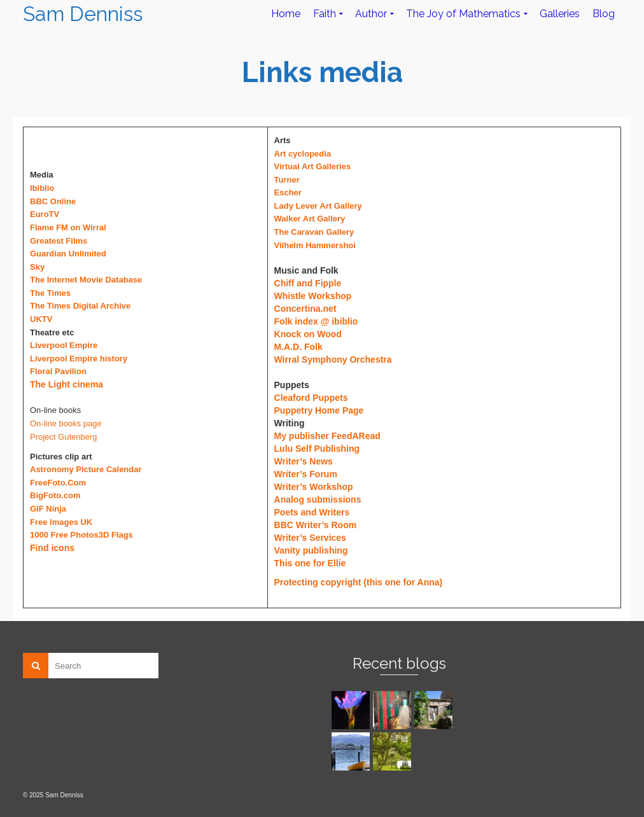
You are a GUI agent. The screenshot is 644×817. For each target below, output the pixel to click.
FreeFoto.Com (58, 483)
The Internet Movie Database (86, 280)
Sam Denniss (83, 14)
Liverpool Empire (64, 345)
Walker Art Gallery (310, 219)
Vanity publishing (311, 550)
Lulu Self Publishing (317, 449)
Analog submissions (318, 499)
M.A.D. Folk (298, 347)
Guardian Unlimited (68, 254)
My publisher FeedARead (327, 436)
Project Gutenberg (64, 437)
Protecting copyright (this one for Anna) (359, 582)
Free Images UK (61, 522)
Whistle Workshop (313, 296)
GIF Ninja (48, 509)
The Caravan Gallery (314, 232)
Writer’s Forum (306, 474)
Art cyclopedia (303, 154)
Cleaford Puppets (311, 398)
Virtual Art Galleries (313, 166)
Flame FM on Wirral (68, 227)
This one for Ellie (310, 563)
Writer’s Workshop (314, 487)
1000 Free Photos (64, 535)
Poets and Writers (312, 512)
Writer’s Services (310, 538)
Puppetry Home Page (319, 410)
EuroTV (45, 214)
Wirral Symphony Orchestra (333, 360)
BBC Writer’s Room (316, 525)
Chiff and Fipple (308, 283)
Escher (288, 192)
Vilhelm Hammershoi (315, 245)
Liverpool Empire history (79, 359)
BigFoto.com (55, 495)
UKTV (41, 319)
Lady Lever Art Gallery (318, 206)
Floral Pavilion (58, 371)
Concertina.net (305, 309)
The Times (50, 293)
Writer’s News (304, 461)
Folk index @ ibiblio (316, 321)
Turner (287, 180)
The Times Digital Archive (80, 306)
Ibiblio (42, 188)
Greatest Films (59, 241)
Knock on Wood (308, 334)
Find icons (52, 548)
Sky (37, 267)
